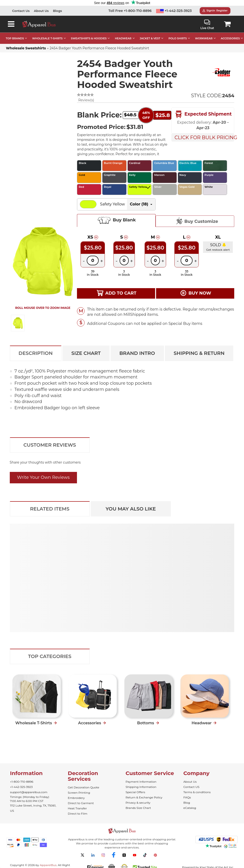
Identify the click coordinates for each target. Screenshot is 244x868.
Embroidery (76, 798)
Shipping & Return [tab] (199, 353)
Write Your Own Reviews (43, 477)
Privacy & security (138, 803)
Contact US (191, 787)
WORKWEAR (204, 38)
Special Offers (135, 792)
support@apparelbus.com (29, 792)
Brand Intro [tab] (137, 353)
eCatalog (190, 808)
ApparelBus (48, 865)
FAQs (187, 797)
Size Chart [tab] (86, 353)
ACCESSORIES (230, 38)
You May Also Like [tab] (131, 509)
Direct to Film (78, 814)
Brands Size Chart (138, 808)
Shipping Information (141, 787)
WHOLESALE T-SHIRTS (47, 38)
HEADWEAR (123, 38)
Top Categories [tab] (50, 656)
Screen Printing (79, 793)
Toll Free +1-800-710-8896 (130, 11)
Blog (187, 803)
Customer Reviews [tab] (50, 445)
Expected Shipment (203, 114)
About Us (41, 11)
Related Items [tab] (50, 509)
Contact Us (21, 11)
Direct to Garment (81, 803)
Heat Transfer (77, 808)
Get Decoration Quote (84, 787)
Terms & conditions (197, 792)
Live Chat (207, 25)
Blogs (57, 11)
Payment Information (141, 782)
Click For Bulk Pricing (204, 138)
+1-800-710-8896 (22, 782)
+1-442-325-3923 (174, 11)
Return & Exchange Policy (144, 797)
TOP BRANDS (15, 38)
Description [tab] (36, 353)
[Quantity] (93, 260)
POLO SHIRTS (178, 38)
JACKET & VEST (150, 38)
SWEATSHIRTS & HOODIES (89, 38)
